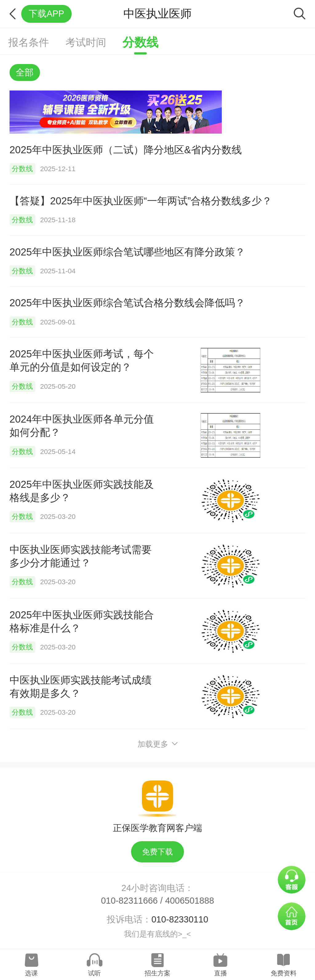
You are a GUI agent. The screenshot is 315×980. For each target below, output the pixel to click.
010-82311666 (129, 901)
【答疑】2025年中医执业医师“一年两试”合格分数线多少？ (141, 201)
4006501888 (190, 901)
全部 (25, 72)
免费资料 (284, 973)
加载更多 (158, 744)
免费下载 (157, 852)
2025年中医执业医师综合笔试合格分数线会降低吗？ (127, 303)
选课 (31, 973)
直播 (221, 973)
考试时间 (86, 42)
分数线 (140, 42)
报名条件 (29, 42)
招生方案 (157, 973)
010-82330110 (180, 919)
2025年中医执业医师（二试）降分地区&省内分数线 (126, 150)
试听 (94, 973)
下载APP (46, 14)
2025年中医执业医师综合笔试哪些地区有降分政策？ (127, 252)
